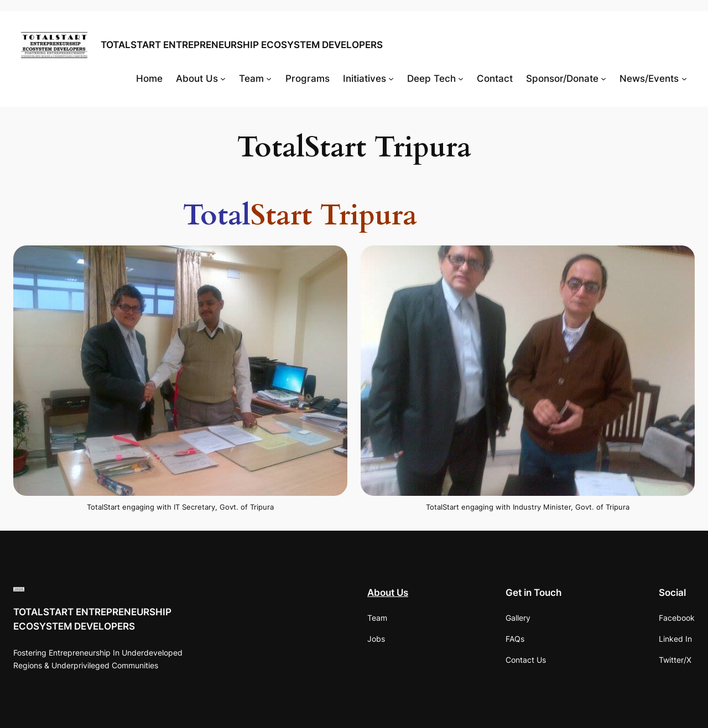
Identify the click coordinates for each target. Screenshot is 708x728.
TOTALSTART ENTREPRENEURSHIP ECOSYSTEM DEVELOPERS (242, 45)
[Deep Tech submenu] (461, 78)
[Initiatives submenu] (391, 78)
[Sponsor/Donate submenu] (603, 78)
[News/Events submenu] (684, 78)
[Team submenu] (269, 78)
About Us (388, 593)
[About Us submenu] (223, 78)
